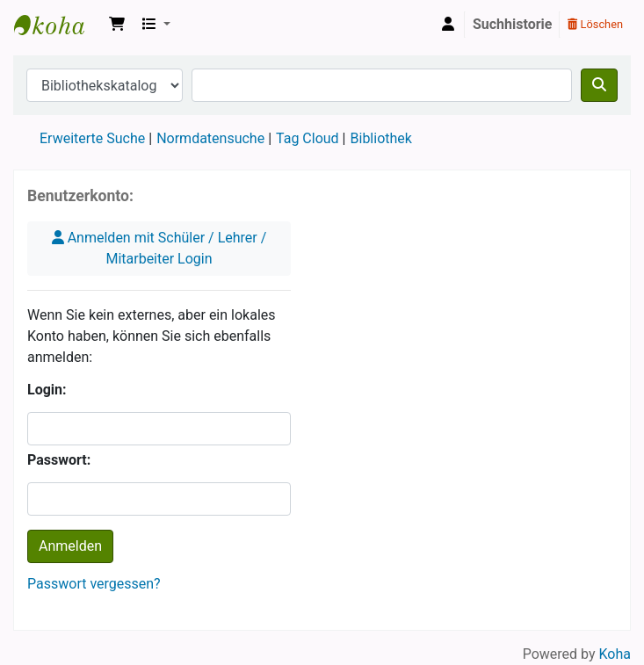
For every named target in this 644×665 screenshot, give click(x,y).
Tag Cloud (308, 138)
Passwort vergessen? (94, 584)
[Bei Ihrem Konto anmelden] (448, 25)
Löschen (595, 24)
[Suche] (599, 85)
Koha (58, 25)
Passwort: (59, 460)
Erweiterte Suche (92, 138)
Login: (47, 390)
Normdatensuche (210, 138)
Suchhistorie (513, 24)
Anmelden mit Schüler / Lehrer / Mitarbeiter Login (159, 248)
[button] (117, 25)
